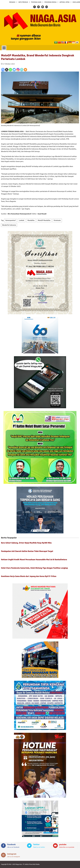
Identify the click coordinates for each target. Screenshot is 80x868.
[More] (25, 70)
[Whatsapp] (10, 70)
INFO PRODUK (23, 2)
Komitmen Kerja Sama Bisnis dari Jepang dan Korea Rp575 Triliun (29, 576)
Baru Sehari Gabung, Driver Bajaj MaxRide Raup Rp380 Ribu (26, 543)
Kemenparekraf (11, 220)
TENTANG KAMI (36, 2)
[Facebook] (3, 70)
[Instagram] (18, 70)
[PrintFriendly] (22, 70)
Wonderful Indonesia (9, 225)
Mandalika (31, 220)
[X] (7, 70)
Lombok (21, 220)
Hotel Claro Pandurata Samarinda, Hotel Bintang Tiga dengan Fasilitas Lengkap (34, 568)
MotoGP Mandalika (44, 220)
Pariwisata (57, 220)
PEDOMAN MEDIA (50, 2)
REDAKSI (12, 2)
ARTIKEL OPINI (65, 2)
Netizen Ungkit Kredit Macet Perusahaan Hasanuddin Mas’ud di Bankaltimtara (34, 560)
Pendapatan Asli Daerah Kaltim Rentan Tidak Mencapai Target (27, 551)
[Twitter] (14, 70)
